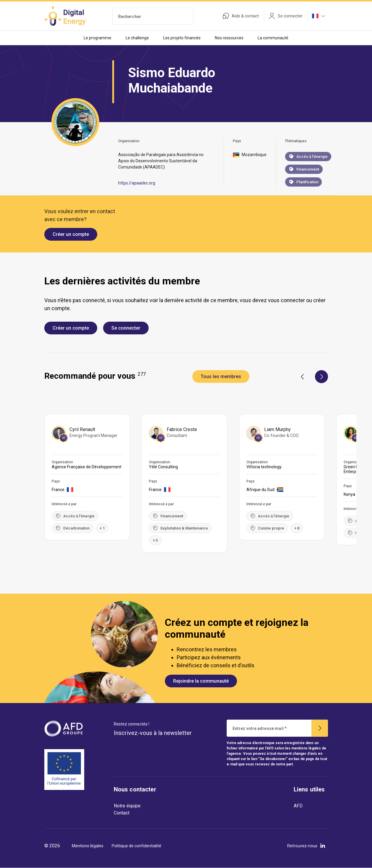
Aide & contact (241, 16)
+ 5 (156, 540)
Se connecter (126, 328)
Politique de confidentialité (137, 846)
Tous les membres (221, 376)
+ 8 (297, 528)
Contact (122, 813)
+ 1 (102, 528)
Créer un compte (71, 234)
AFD (298, 806)
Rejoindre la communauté (201, 681)
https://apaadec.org (137, 183)
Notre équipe (127, 806)
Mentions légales (88, 846)
